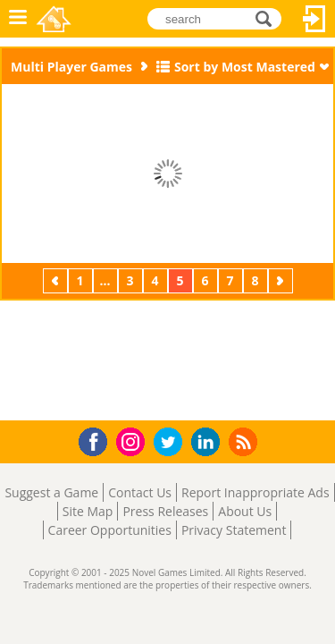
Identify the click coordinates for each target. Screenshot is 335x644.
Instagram (133, 441)
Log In (314, 19)
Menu (18, 19)
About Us (245, 511)
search (268, 18)
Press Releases (165, 511)
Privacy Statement (234, 530)
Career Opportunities (110, 530)
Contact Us (140, 492)
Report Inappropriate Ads (255, 492)
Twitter (172, 443)
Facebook (98, 440)
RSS (245, 441)
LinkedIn (209, 442)
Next (282, 280)
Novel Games (55, 19)
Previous (57, 280)
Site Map (88, 511)
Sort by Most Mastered (245, 67)
